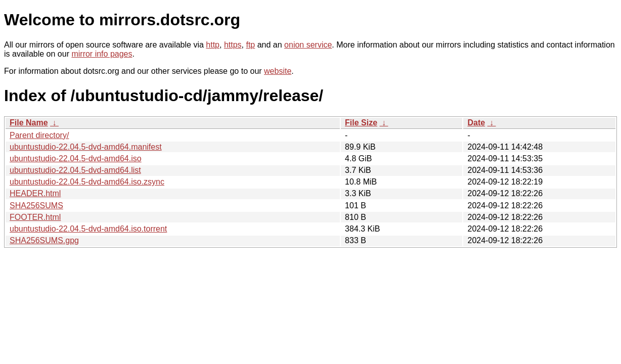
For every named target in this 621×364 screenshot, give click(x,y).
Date (476, 123)
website (278, 71)
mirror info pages (102, 54)
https (233, 45)
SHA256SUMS (36, 206)
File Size (361, 123)
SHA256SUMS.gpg (44, 240)
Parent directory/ (39, 135)
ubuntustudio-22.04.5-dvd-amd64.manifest (86, 147)
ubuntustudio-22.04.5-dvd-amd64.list (75, 170)
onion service (308, 45)
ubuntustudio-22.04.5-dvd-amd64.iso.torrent (88, 229)
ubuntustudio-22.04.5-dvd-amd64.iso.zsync (87, 182)
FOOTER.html (35, 217)
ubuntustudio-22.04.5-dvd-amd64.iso (76, 158)
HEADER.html (35, 193)
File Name (29, 123)
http (213, 45)
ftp (250, 45)
